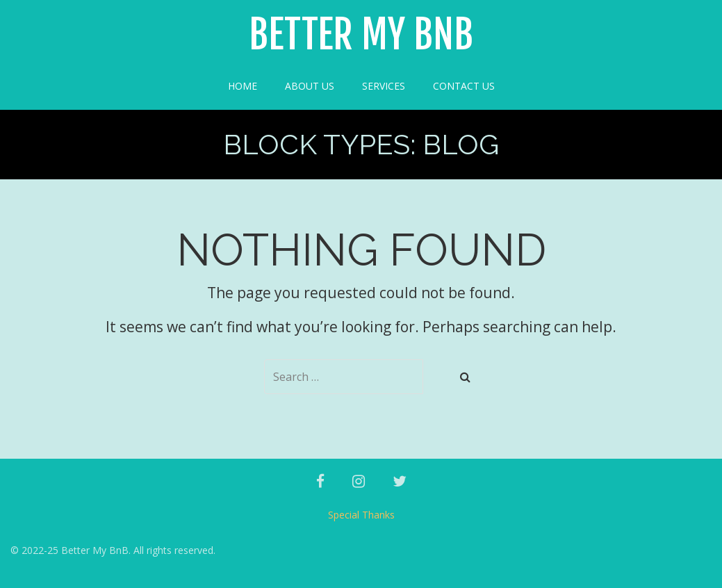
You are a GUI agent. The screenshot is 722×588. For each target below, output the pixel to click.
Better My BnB (361, 35)
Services (384, 86)
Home (243, 86)
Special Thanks (361, 515)
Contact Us (464, 86)
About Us (310, 86)
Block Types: (361, 144)
